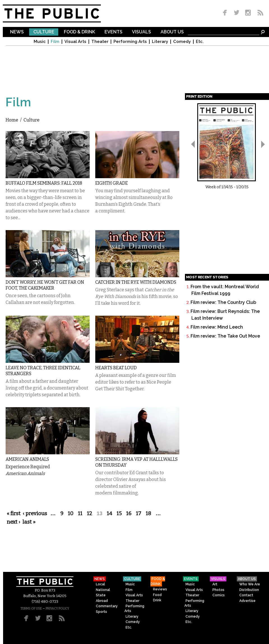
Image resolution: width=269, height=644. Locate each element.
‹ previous (35, 514)
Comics (219, 595)
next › (13, 522)
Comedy (182, 42)
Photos (218, 590)
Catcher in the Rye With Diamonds (136, 282)
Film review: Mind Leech (217, 327)
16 (129, 514)
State (101, 595)
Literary (160, 42)
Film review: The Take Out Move (225, 336)
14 (109, 514)
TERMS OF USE (31, 609)
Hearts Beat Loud (116, 368)
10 (71, 514)
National (103, 590)
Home (12, 120)
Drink (157, 600)
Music (40, 42)
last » (29, 522)
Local (100, 584)
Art (215, 584)
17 (139, 514)
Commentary (107, 606)
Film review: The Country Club (223, 302)
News (17, 32)
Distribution (249, 590)
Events (113, 32)
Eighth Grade (112, 183)
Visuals (142, 32)
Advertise (247, 601)
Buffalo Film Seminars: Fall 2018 (44, 183)
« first (14, 514)
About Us (172, 32)
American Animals (27, 459)
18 (148, 514)
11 (80, 514)
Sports (101, 612)
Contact (246, 595)
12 (90, 514)
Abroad (102, 601)
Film (55, 42)
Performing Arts (130, 42)
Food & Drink (79, 32)
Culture (44, 32)
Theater (100, 42)
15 (119, 514)
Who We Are (250, 584)
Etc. (200, 42)
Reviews (160, 589)
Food (157, 595)
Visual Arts (75, 42)
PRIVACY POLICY (57, 609)
